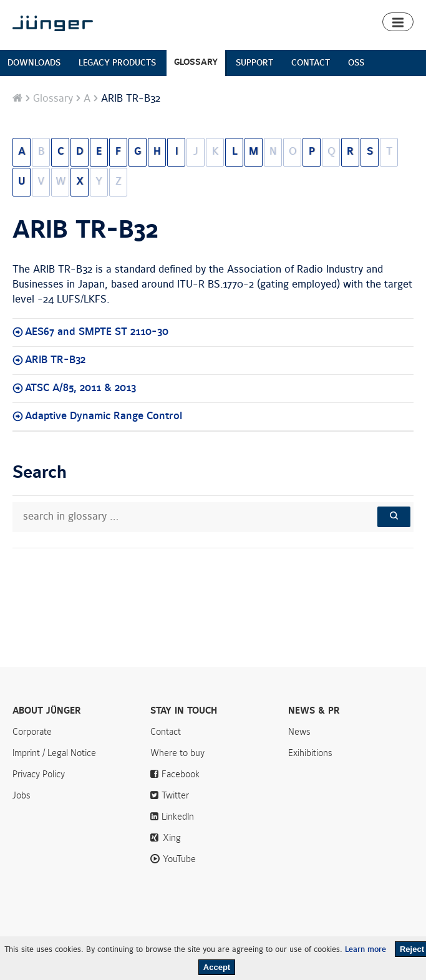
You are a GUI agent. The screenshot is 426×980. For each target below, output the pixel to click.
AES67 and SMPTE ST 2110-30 (97, 332)
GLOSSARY (196, 62)
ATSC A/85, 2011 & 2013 (80, 388)
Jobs (22, 795)
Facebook (181, 774)
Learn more (365, 949)
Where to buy (177, 753)
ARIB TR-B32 (85, 230)
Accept (217, 967)
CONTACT (311, 63)
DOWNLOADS (34, 63)
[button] (398, 22)
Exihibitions (310, 753)
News (299, 732)
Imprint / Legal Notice (54, 753)
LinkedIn (178, 817)
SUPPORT (254, 63)
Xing (172, 838)
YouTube (179, 859)
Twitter (175, 795)
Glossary (53, 99)
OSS (356, 63)
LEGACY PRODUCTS (117, 63)
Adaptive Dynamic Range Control (104, 416)
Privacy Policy (39, 774)
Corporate (32, 732)
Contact (166, 732)
